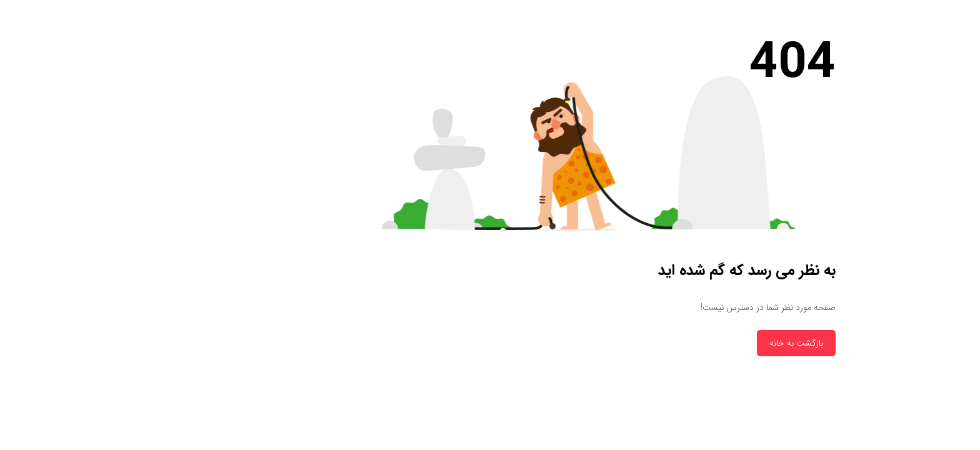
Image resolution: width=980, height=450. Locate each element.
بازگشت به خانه (701, 343)
